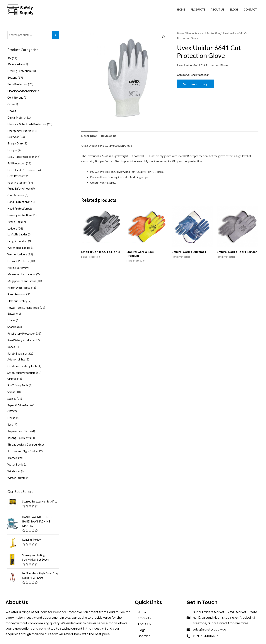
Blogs (234, 10)
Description (89, 136)
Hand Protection (210, 33)
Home (181, 10)
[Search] (56, 35)
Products (198, 10)
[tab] (89, 136)
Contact (250, 10)
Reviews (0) (109, 136)
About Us (217, 10)
